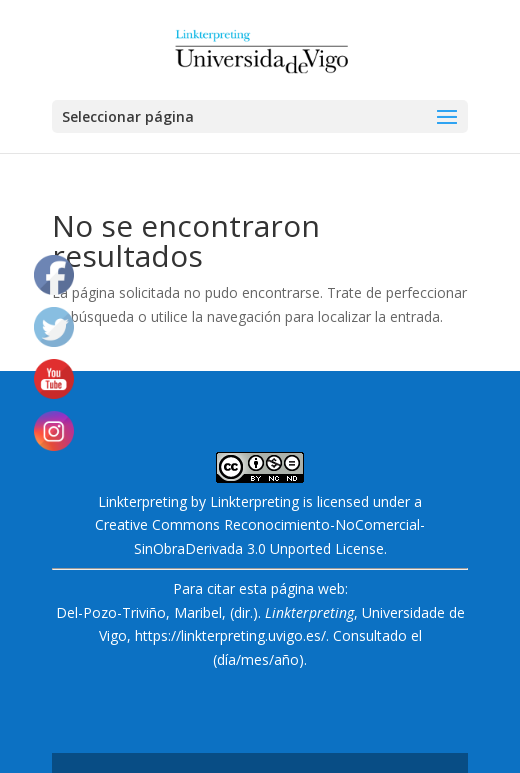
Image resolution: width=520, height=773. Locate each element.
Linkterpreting (142, 501)
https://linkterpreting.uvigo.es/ (230, 635)
